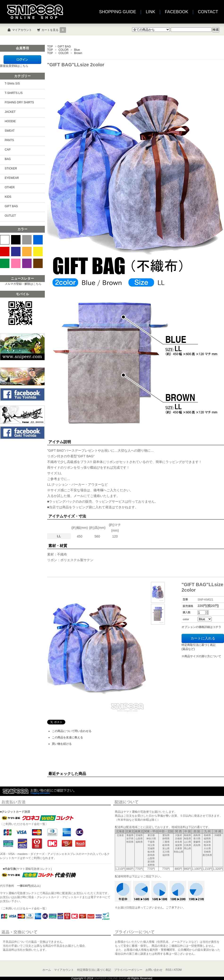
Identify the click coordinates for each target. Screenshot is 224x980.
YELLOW (38, 252)
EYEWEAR (12, 178)
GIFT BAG (64, 46)
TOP (50, 46)
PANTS (9, 140)
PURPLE (27, 263)
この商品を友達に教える (67, 737)
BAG (8, 159)
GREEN (5, 263)
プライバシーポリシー (128, 970)
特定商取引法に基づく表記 (94, 970)
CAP (8, 150)
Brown (78, 53)
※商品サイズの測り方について (201, 656)
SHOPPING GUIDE (118, 12)
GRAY (27, 240)
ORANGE (27, 252)
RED (5, 252)
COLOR (64, 50)
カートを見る (54, 30)
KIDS (8, 197)
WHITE (5, 240)
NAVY (16, 252)
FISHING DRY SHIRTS (19, 102)
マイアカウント (22, 30)
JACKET (10, 112)
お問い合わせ (154, 970)
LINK (150, 12)
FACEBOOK (176, 12)
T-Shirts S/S (12, 84)
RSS (169, 970)
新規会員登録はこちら (14, 66)
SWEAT (10, 131)
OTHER (10, 187)
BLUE (38, 240)
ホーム (47, 970)
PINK (16, 263)
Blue (77, 50)
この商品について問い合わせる (72, 731)
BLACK (16, 240)
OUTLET (10, 216)
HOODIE (10, 121)
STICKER (11, 168)
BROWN (38, 263)
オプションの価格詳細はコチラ (201, 627)
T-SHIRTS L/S (14, 93)
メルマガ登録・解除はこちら (23, 284)
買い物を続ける (62, 744)
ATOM (178, 970)
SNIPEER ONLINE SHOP (110, 978)
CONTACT (208, 12)
